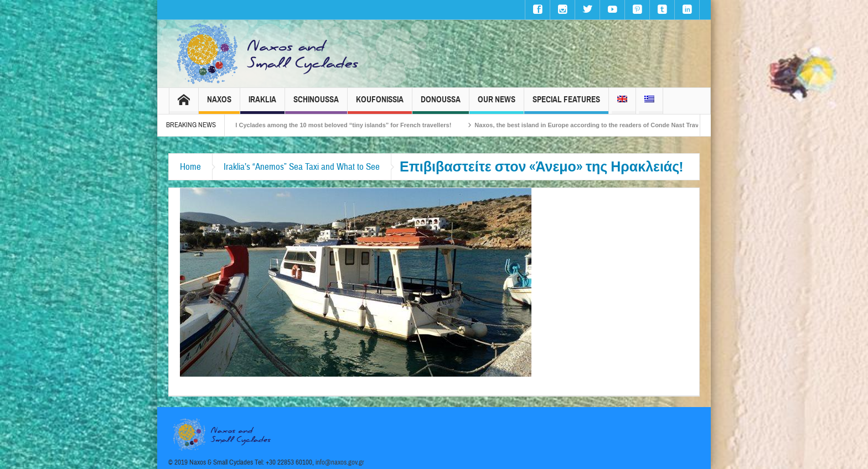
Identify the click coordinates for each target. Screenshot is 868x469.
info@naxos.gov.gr (340, 462)
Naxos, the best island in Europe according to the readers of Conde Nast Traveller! (601, 125)
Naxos (219, 104)
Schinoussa (316, 104)
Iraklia (262, 104)
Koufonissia (380, 104)
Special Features (566, 104)
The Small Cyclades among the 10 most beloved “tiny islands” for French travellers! (337, 125)
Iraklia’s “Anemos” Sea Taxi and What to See (302, 167)
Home (190, 167)
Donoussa (441, 104)
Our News (497, 104)
